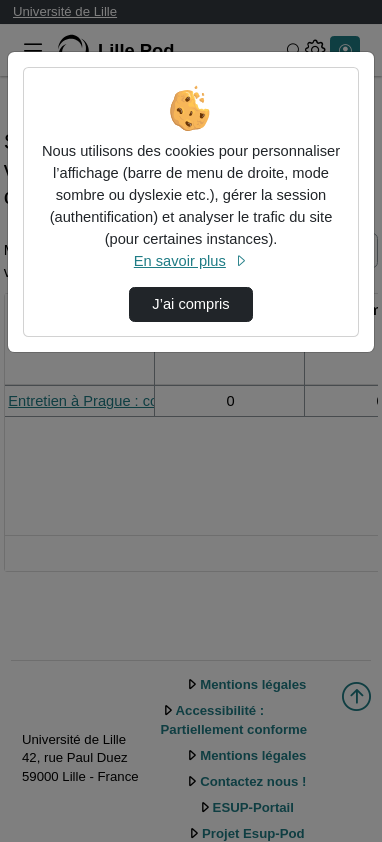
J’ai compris (190, 304)
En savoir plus (191, 261)
